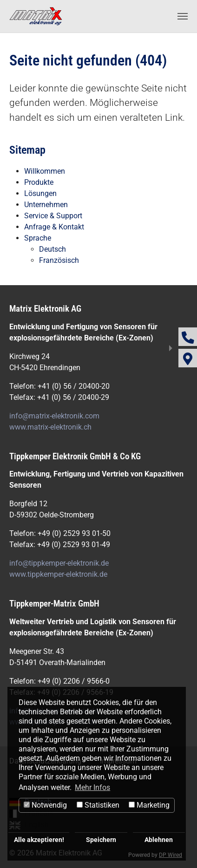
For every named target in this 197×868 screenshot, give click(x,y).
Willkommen (45, 171)
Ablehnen (159, 840)
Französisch (59, 260)
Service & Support (53, 216)
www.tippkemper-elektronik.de (58, 574)
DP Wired (171, 855)
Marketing (149, 805)
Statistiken (98, 805)
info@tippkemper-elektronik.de (59, 563)
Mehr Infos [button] (92, 787)
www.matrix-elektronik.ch (50, 427)
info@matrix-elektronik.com (54, 416)
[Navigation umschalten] (183, 16)
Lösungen (40, 193)
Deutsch (53, 249)
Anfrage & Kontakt (54, 227)
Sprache (38, 238)
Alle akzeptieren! (39, 840)
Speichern (101, 840)
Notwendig (45, 805)
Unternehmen (46, 205)
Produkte (39, 182)
